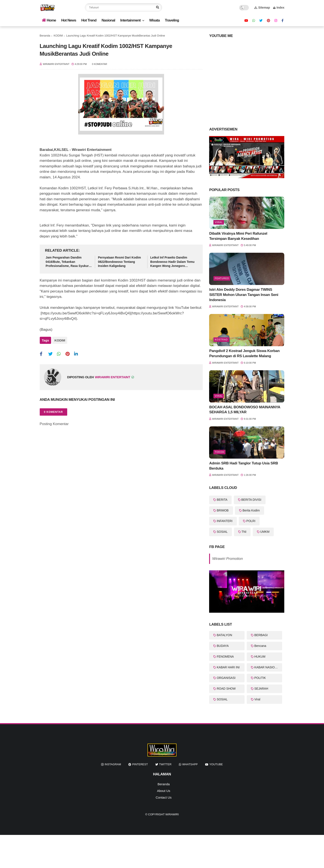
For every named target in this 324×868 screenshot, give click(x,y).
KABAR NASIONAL (267, 667)
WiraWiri (172, 814)
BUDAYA (223, 646)
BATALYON (224, 635)
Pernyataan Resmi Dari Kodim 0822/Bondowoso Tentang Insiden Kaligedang (119, 262)
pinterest (140, 764)
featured (222, 278)
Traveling (172, 20)
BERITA (222, 500)
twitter (165, 764)
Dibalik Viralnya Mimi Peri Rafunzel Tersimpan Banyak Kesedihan (238, 236)
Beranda (45, 36)
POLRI (251, 521)
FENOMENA (225, 657)
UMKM (265, 532)
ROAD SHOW (226, 689)
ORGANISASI (226, 678)
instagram (113, 764)
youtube (216, 764)
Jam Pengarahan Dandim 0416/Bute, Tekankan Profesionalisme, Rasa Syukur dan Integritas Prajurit (67, 262)
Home (49, 20)
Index (279, 8)
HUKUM (260, 657)
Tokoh (219, 452)
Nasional (108, 20)
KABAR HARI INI (228, 667)
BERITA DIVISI (251, 500)
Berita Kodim (251, 510)
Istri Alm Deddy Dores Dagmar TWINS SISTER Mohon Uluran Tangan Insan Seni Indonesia (244, 295)
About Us (164, 791)
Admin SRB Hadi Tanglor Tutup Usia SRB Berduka (243, 466)
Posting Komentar (54, 422)
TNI (244, 532)
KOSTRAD (221, 340)
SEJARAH (261, 689)
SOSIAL (222, 532)
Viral (219, 222)
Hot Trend (89, 20)
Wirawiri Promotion (227, 559)
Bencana (260, 646)
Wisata (154, 20)
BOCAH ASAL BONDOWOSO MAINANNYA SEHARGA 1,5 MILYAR (245, 410)
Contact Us (164, 797)
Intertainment (130, 20)
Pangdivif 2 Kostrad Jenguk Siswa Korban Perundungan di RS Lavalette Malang (244, 353)
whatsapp (190, 764)
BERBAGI (261, 635)
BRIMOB (223, 510)
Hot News (69, 20)
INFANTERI (224, 521)
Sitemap (262, 8)
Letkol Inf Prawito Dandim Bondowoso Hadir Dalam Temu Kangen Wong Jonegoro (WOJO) (172, 262)
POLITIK (260, 678)
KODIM (58, 36)
